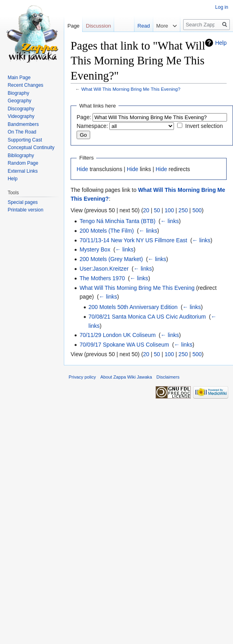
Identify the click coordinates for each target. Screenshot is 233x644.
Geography (19, 101)
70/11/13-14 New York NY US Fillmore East (133, 240)
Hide (82, 169)
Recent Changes (25, 85)
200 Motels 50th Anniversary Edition (133, 307)
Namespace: (92, 126)
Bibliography (21, 156)
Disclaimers (168, 377)
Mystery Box (95, 249)
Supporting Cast (25, 140)
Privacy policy (82, 377)
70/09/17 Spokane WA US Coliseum (124, 345)
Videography (21, 116)
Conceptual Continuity (31, 148)
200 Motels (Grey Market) (111, 259)
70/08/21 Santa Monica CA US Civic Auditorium (147, 317)
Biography (18, 93)
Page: (84, 117)
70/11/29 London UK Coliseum (117, 335)
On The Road (22, 132)
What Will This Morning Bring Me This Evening (137, 288)
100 (169, 210)
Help (221, 43)
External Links (23, 171)
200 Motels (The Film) (107, 231)
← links (170, 221)
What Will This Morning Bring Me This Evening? (131, 89)
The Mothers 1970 (102, 278)
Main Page (19, 78)
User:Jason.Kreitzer (104, 269)
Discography (21, 109)
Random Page (23, 163)
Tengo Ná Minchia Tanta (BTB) (117, 221)
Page (73, 26)
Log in (222, 7)
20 (146, 210)
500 (197, 210)
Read (144, 26)
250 (183, 210)
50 (157, 210)
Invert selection (204, 126)
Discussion (98, 26)
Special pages (23, 202)
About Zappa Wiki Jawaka (126, 377)
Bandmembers (23, 124)
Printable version (25, 210)
